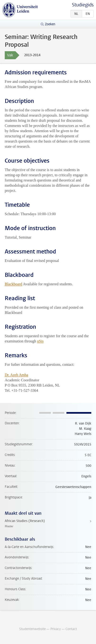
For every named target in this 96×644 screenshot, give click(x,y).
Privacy (56, 629)
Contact (71, 629)
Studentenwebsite (32, 629)
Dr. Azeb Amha (16, 375)
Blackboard (13, 284)
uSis (40, 341)
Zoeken (50, 24)
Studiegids (83, 5)
